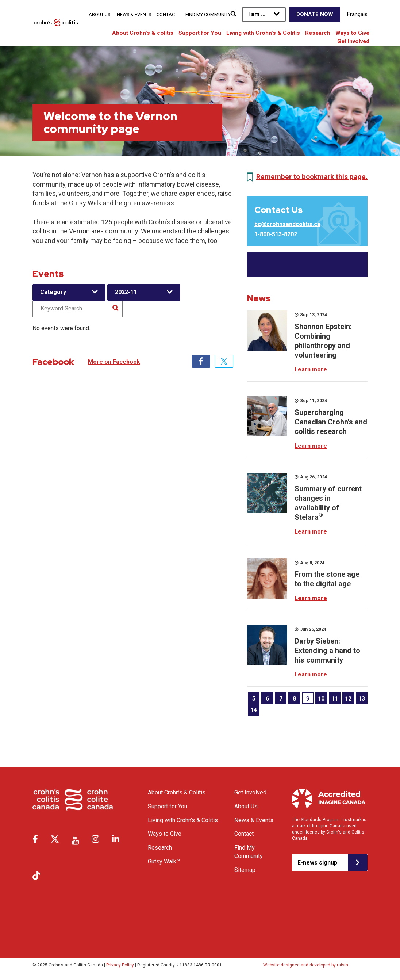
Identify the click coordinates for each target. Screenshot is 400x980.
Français (357, 14)
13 (362, 699)
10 (321, 699)
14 (254, 710)
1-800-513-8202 (276, 234)
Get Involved (353, 41)
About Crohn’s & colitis (143, 33)
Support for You (200, 33)
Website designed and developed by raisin (306, 965)
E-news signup (317, 863)
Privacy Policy (120, 965)
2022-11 (126, 292)
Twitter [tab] (224, 361)
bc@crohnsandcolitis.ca (287, 224)
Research (318, 33)
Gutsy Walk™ (164, 861)
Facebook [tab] (201, 361)
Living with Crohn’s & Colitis (263, 33)
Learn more (311, 369)
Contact (167, 14)
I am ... (257, 14)
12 (348, 699)
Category (53, 292)
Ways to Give (352, 33)
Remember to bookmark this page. (312, 177)
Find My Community (208, 14)
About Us (99, 14)
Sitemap (245, 870)
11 (335, 699)
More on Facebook (114, 362)
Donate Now (315, 14)
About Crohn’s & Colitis (177, 792)
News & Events (134, 14)
